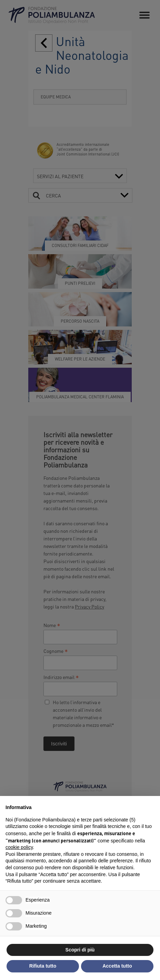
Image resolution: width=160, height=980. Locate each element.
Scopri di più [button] (80, 950)
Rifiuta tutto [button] (43, 966)
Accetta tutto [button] (117, 966)
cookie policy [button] (19, 847)
